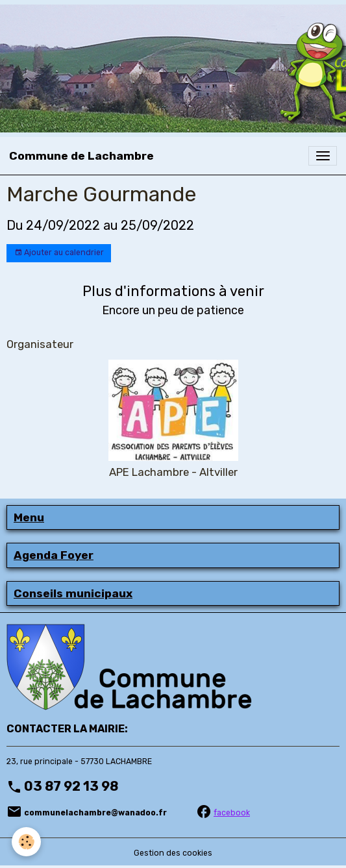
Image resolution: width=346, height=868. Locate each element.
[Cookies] (26, 842)
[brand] (81, 156)
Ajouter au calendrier (59, 253)
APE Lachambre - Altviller (173, 472)
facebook (232, 813)
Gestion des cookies (173, 853)
